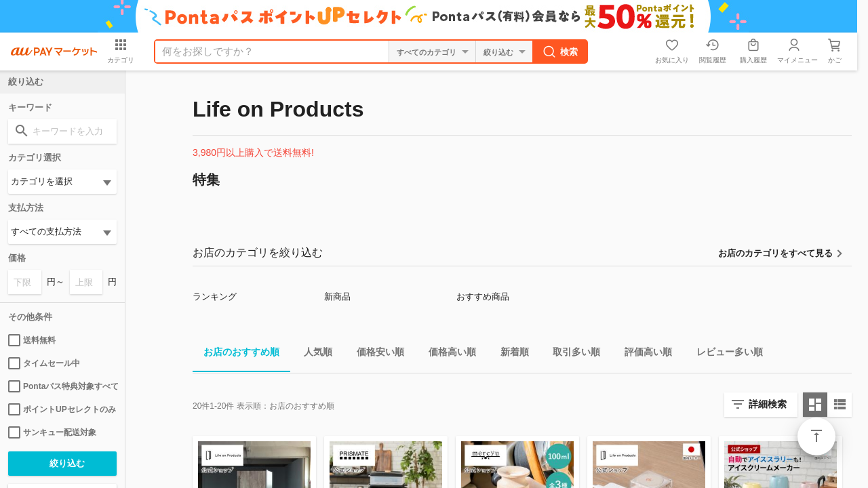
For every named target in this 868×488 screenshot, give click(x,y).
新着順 (509, 354)
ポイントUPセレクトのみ (62, 409)
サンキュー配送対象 (52, 432)
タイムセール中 (44, 363)
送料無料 (32, 340)
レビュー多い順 (724, 354)
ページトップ (816, 436)
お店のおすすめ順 (236, 354)
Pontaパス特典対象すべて (62, 386)
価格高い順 (447, 354)
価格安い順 (375, 354)
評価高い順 (643, 354)
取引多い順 (571, 354)
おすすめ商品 (483, 297)
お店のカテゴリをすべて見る (775, 253)
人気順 (313, 354)
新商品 (337, 297)
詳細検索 (768, 404)
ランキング (215, 297)
